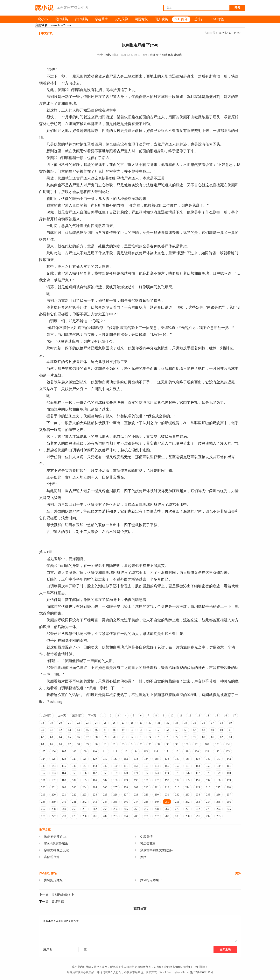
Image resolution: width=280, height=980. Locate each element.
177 (198, 773)
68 (96, 737)
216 (208, 787)
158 (198, 766)
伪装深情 (146, 837)
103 (217, 744)
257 (43, 809)
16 (225, 716)
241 (74, 802)
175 (177, 773)
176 (188, 773)
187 (105, 780)
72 (132, 737)
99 (177, 744)
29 (141, 723)
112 (115, 752)
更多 (238, 873)
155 (167, 766)
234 (198, 795)
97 (159, 744)
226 (115, 795)
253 (198, 802)
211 (157, 787)
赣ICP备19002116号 (202, 972)
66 (78, 737)
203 (74, 787)
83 (230, 737)
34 (186, 723)
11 (181, 716)
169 (115, 773)
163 (54, 773)
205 (95, 787)
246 (126, 802)
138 (188, 759)
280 (84, 816)
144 (54, 766)
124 (43, 759)
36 (204, 723)
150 (115, 766)
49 (123, 730)
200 (43, 787)
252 (188, 802)
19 (52, 723)
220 (54, 795)
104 (228, 744)
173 (157, 773)
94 (132, 744)
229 (146, 795)
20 (60, 723)
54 (168, 730)
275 (229, 809)
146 (74, 766)
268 (157, 809)
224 (95, 795)
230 (157, 795)
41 (52, 730)
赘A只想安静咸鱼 (56, 843)
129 (95, 759)
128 (84, 759)
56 (186, 730)
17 (234, 716)
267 (146, 809)
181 (43, 780)
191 (146, 780)
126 (64, 759)
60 (221, 730)
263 (105, 809)
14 (207, 716)
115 (146, 752)
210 (146, 787)
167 (95, 773)
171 (136, 773)
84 (43, 744)
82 (221, 737)
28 (132, 723)
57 (195, 730)
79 (195, 737)
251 (177, 802)
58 (204, 730)
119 (186, 752)
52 (150, 730)
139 (198, 759)
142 (229, 759)
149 (105, 766)
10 (172, 716)
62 (43, 737)
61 (230, 730)
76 (168, 737)
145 (64, 766)
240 (64, 802)
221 (64, 795)
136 (167, 759)
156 (177, 766)
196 (198, 780)
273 (208, 809)
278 (64, 816)
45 (87, 730)
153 (146, 766)
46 (96, 730)
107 (64, 752)
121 (207, 752)
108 (74, 752)
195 (188, 780)
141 (218, 759)
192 (157, 780)
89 (87, 744)
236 (218, 795)
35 (195, 723)
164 (64, 773)
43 (69, 730)
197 (208, 780)
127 (74, 759)
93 (123, 744)
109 (84, 752)
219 (43, 795)
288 (167, 816)
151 (126, 766)
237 (229, 795)
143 (43, 766)
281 (95, 816)
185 (84, 780)
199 (229, 780)
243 (95, 802)
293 (218, 816)
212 (167, 787)
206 (105, 787)
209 (136, 787)
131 (115, 759)
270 (177, 809)
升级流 (178, 55)
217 (218, 787)
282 (105, 816)
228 (136, 795)
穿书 (159, 55)
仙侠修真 (168, 55)
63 (52, 737)
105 (43, 752)
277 (54, 816)
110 (95, 752)
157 (188, 766)
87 (69, 744)
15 (216, 716)
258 (54, 809)
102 (207, 744)
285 (136, 816)
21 (69, 723)
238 (43, 802)
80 (204, 737)
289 (177, 816)
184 (74, 780)
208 (126, 787)
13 (199, 716)
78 (186, 737)
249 (157, 802)
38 (221, 723)
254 (208, 802)
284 (126, 816)
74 (150, 737)
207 (115, 787)
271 (188, 809)
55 (177, 730)
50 (132, 730)
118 (176, 752)
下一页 (92, 716)
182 (54, 780)
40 (43, 730)
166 (84, 773)
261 (84, 809)
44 (78, 730)
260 (74, 809)
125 (54, 759)
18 (43, 723)
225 (105, 795)
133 (136, 759)
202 (64, 787)
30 (150, 723)
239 (54, 802)
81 (213, 737)
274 (218, 809)
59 (213, 730)
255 (218, 802)
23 (87, 723)
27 (123, 723)
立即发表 (225, 950)
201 (54, 787)
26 (114, 723)
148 (95, 766)
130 (105, 759)
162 (43, 773)
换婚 (143, 857)
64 (60, 737)
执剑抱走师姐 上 (55, 837)
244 (105, 802)
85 (52, 744)
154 (157, 766)
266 (136, 809)
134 (146, 759)
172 (146, 773)
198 (218, 780)
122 (217, 752)
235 (208, 795)
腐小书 (223, 33)
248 (146, 802)
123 (228, 752)
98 (168, 744)
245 (115, 802)
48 (114, 730)
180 (229, 773)
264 (115, 809)
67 (87, 737)
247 (136, 802)
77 (177, 737)
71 (123, 737)
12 (190, 716)
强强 (153, 55)
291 (198, 816)
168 (105, 773)
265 (126, 809)
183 (64, 780)
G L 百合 (234, 33)
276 (43, 816)
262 (95, 809)
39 (230, 723)
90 (96, 744)
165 (74, 773)
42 (60, 730)
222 (74, 795)
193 (167, 780)
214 (187, 787)
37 (213, 723)
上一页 (62, 716)
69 (105, 737)
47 (105, 730)
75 (159, 737)
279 (74, 816)
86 (60, 744)
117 (166, 752)
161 (229, 766)
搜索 (237, 8)
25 (105, 723)
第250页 (77, 716)
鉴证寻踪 (58, 902)
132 (126, 759)
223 (84, 795)
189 (126, 780)
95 (141, 744)
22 (78, 723)
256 (229, 802)
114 (135, 752)
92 (114, 744)
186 (95, 780)
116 (156, 752)
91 (105, 744)
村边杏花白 (148, 843)
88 (78, 744)
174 (167, 773)
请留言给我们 (184, 967)
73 (141, 737)
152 (136, 766)
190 (136, 780)
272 (198, 809)
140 (208, 759)
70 (114, 737)
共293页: (46, 716)
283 (115, 816)
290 (188, 816)
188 (115, 780)
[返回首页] (140, 909)
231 (167, 795)
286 (146, 816)
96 (150, 744)
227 (126, 795)
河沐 (108, 55)
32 (168, 723)
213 (177, 787)
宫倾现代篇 (52, 857)
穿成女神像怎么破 (56, 850)
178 (208, 773)
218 (229, 787)
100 (186, 744)
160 (218, 766)
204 (84, 787)
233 (188, 795)
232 (177, 795)
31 (159, 723)
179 (218, 773)
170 (126, 773)
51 (141, 730)
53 (159, 730)
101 (197, 744)
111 (105, 752)
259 (64, 809)
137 (177, 759)
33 (177, 723)
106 (54, 752)
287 (157, 816)
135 (157, 759)
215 (198, 787)
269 (167, 809)
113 (125, 752)
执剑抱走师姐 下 (151, 880)
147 (84, 766)
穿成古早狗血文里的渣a (156, 850)
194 (177, 780)
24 (96, 723)
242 (84, 802)
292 (208, 816)
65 (69, 737)
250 (167, 802)
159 (208, 766)
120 (197, 752)
